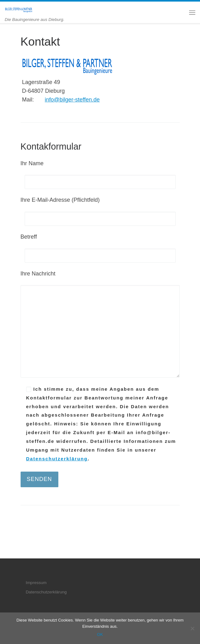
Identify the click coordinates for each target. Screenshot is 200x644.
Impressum (36, 583)
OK (100, 634)
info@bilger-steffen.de (72, 100)
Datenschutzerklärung (57, 459)
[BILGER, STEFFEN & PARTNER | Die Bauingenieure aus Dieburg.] (19, 9)
